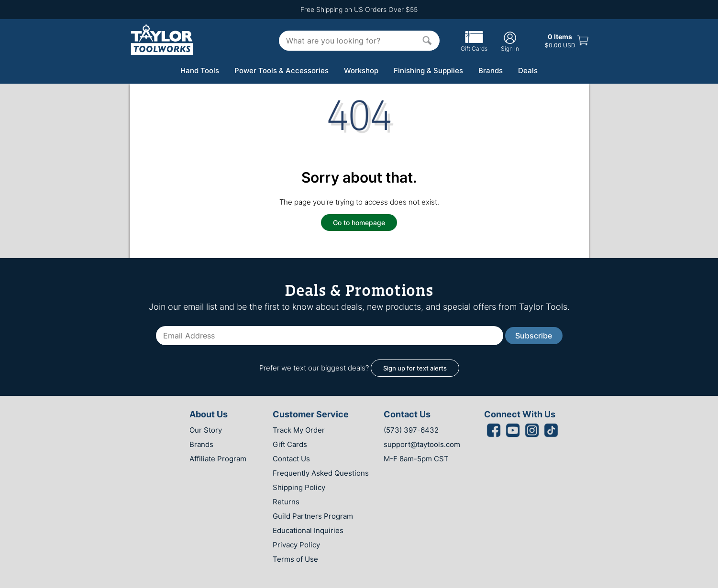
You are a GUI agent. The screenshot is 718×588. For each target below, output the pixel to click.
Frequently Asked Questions (321, 473)
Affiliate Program (218, 459)
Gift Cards (474, 45)
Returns (286, 502)
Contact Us (291, 459)
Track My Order (299, 430)
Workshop (361, 71)
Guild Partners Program (313, 516)
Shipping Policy (299, 487)
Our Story (206, 430)
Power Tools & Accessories (282, 71)
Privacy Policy (296, 545)
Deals (528, 71)
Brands (491, 71)
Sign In (510, 41)
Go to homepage (359, 223)
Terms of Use (295, 559)
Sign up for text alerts (415, 368)
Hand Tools (200, 71)
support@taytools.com (422, 444)
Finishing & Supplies (428, 71)
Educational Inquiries (308, 530)
